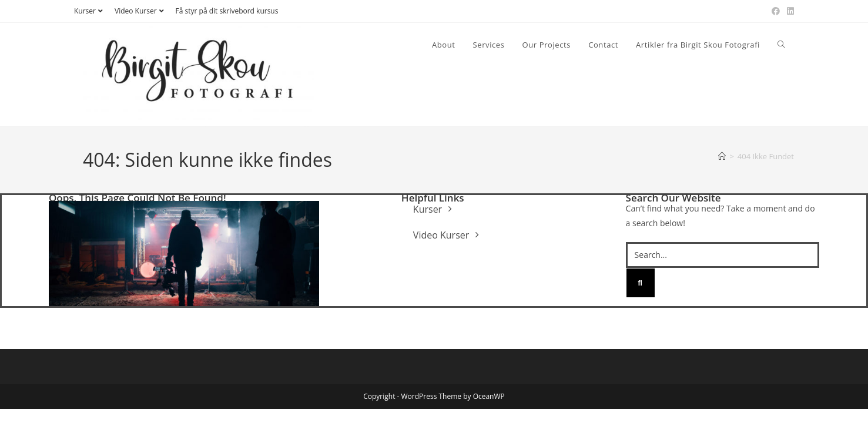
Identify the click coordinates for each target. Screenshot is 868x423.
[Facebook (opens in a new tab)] (776, 11)
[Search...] (723, 255)
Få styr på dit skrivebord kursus (227, 11)
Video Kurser (141, 11)
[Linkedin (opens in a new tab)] (789, 11)
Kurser (90, 11)
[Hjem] (722, 156)
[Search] (641, 283)
